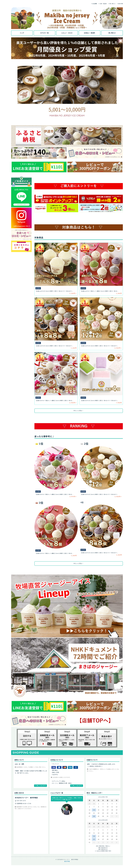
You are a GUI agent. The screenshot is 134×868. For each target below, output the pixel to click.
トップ (22, 33)
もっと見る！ (79, 411)
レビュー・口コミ (67, 33)
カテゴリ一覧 (44, 33)
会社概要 (95, 4)
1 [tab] (67, 124)
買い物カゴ (112, 4)
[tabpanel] (67, 91)
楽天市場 (121, 4)
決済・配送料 (103, 4)
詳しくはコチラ (41, 786)
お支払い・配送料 (90, 33)
